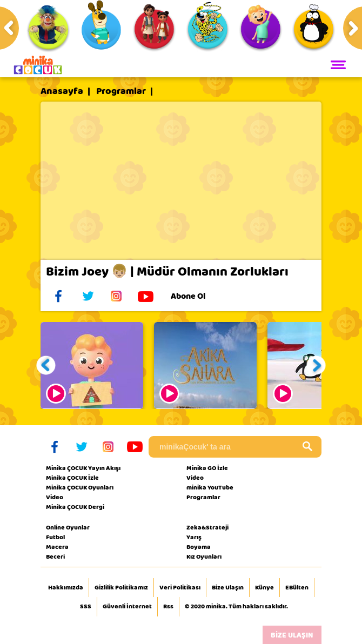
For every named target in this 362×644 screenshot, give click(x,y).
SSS (86, 607)
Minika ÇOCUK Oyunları (80, 487)
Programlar (121, 91)
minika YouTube (210, 487)
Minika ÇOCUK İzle (72, 478)
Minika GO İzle (207, 468)
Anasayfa (62, 91)
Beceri (55, 556)
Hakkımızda (66, 588)
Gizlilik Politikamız (121, 588)
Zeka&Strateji (207, 527)
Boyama (199, 547)
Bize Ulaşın (228, 588)
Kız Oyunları (204, 556)
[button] (46, 365)
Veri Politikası (180, 588)
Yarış (194, 537)
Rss (168, 607)
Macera (57, 547)
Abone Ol (196, 296)
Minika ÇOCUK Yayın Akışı (83, 468)
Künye (264, 588)
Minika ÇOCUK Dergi (75, 507)
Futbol (55, 537)
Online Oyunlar (68, 527)
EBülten (297, 588)
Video (55, 497)
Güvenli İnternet (127, 607)
